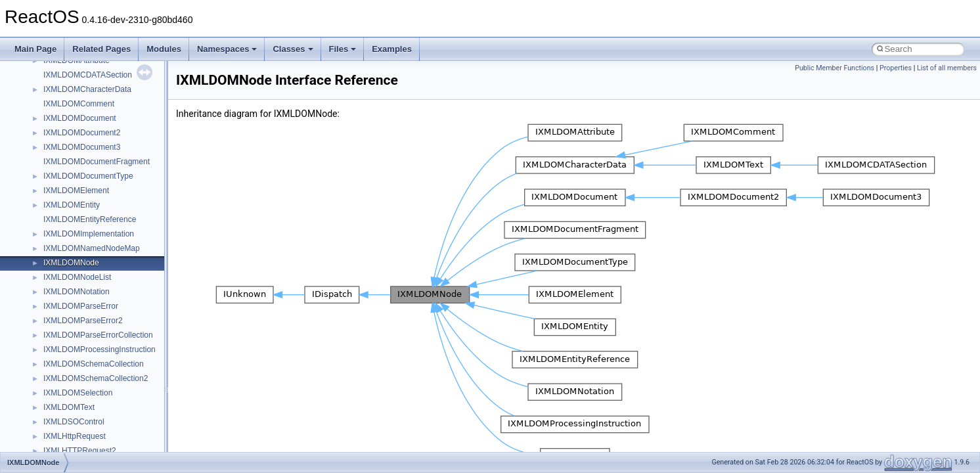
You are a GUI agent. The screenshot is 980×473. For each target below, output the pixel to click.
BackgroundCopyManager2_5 (96, 140)
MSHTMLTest (67, 313)
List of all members (947, 68)
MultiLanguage (69, 400)
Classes (293, 49)
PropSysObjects (72, 443)
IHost (53, 212)
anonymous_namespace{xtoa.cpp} (104, 82)
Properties (896, 68)
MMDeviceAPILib (74, 284)
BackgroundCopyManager (89, 111)
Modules (164, 49)
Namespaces (227, 49)
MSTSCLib (62, 357)
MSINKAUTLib (69, 328)
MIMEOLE (61, 270)
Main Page (35, 49)
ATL (50, 97)
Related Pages (101, 49)
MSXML (57, 371)
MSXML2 (59, 386)
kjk (48, 256)
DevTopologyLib (71, 169)
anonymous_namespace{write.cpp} (105, 68)
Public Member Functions (835, 68)
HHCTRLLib (65, 198)
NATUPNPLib (67, 415)
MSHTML (60, 299)
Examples (392, 49)
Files (343, 49)
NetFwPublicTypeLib (79, 429)
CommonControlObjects (85, 154)
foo (49, 183)
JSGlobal (59, 241)
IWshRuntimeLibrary (79, 227)
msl (50, 342)
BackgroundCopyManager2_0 (96, 125)
